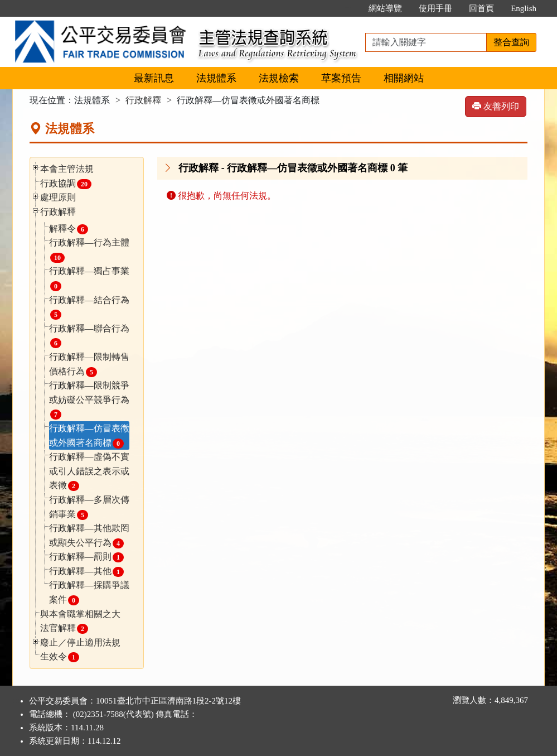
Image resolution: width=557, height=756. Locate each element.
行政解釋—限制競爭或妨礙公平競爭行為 (89, 400)
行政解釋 (143, 100)
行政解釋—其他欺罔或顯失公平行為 (89, 536)
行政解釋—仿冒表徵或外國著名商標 (89, 436)
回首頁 (481, 8)
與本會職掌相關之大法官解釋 (80, 622)
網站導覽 (385, 8)
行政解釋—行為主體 (89, 250)
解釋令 (69, 229)
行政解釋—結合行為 (89, 308)
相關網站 (404, 78)
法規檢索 (279, 78)
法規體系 (216, 78)
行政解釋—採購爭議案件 (89, 593)
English (524, 8)
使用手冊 (435, 8)
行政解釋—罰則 (86, 557)
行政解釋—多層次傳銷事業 (89, 507)
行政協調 (66, 184)
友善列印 (496, 106)
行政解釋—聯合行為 (89, 336)
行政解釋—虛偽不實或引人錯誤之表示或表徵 (89, 471)
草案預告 (341, 78)
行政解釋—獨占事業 (89, 279)
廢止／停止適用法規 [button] (80, 642)
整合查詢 (511, 42)
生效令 (60, 657)
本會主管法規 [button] (67, 169)
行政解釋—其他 (86, 572)
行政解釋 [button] (58, 212)
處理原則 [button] (58, 197)
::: (349, 8)
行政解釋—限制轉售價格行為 (89, 365)
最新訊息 (154, 78)
